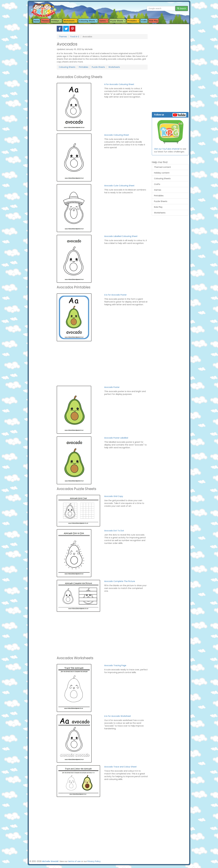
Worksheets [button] (70, 21)
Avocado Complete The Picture (120, 581)
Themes (45, 21)
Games (158, 190)
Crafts (144, 21)
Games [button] (104, 21)
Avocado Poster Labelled (116, 438)
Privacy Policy (94, 861)
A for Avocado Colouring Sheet (119, 84)
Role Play (154, 21)
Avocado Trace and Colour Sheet (120, 767)
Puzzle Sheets (98, 67)
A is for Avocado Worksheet (118, 716)
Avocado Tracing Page (115, 665)
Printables (84, 67)
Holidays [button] (56, 21)
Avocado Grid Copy (114, 496)
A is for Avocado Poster (115, 295)
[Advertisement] (41, 67)
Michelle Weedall (50, 861)
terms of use (74, 861)
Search (182, 8)
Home (36, 21)
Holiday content (162, 173)
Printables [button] (133, 21)
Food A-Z (75, 37)
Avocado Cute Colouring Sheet (119, 186)
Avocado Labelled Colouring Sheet (121, 236)
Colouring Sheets (67, 67)
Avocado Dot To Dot (114, 531)
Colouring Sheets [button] (88, 21)
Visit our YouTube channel (167, 149)
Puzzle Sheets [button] (118, 21)
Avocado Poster (112, 387)
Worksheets (114, 67)
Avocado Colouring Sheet (117, 135)
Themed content (162, 167)
